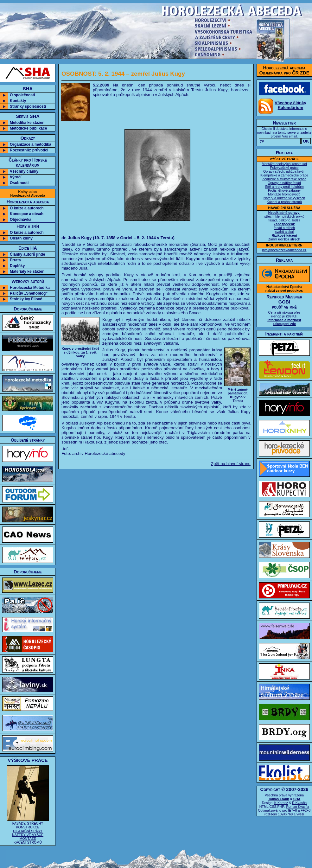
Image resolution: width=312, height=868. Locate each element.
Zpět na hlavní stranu (231, 464)
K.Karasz (281, 803)
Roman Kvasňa (298, 807)
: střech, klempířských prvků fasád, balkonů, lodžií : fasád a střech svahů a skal (284, 226)
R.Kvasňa (299, 803)
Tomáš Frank (279, 799)
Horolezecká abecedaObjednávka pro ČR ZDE (284, 70)
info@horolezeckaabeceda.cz (284, 250)
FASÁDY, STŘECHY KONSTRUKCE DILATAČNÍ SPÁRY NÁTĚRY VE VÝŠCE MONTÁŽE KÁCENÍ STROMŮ (28, 831)
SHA (297, 799)
